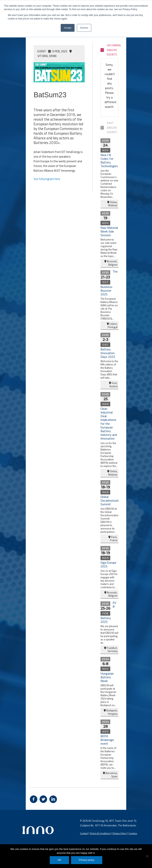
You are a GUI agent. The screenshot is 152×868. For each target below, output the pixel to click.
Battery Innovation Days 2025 (108, 353)
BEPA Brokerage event (107, 739)
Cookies (133, 833)
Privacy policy (87, 860)
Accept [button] (68, 28)
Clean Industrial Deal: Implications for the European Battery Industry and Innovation (109, 423)
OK (59, 860)
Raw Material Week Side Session (109, 231)
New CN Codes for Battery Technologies (109, 160)
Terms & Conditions (100, 833)
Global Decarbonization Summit (111, 500)
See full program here (47, 178)
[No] (147, 856)
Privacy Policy (120, 833)
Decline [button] (84, 28)
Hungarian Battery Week (107, 677)
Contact (84, 833)
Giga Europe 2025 (108, 564)
